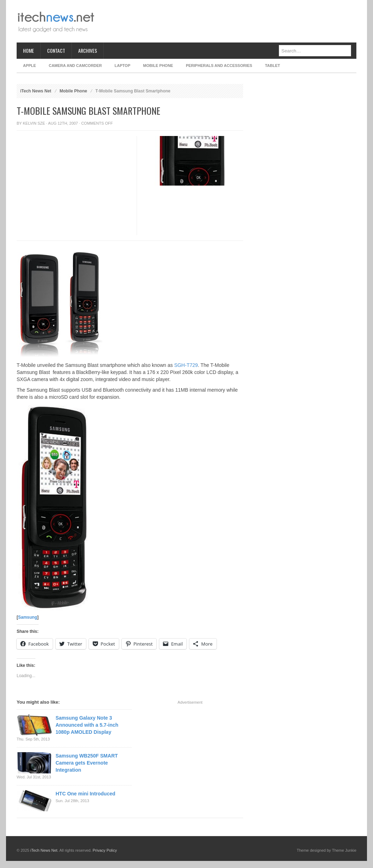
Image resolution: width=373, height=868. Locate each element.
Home (28, 50)
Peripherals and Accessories (219, 66)
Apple (30, 66)
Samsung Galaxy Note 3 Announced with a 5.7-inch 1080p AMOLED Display (87, 725)
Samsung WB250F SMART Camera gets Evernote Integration (87, 763)
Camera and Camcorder (75, 66)
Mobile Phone (158, 66)
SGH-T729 (186, 365)
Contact (56, 50)
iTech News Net (36, 91)
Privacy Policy (105, 850)
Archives (88, 50)
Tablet (273, 66)
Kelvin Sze (34, 123)
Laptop (122, 66)
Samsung (28, 617)
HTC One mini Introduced (85, 794)
